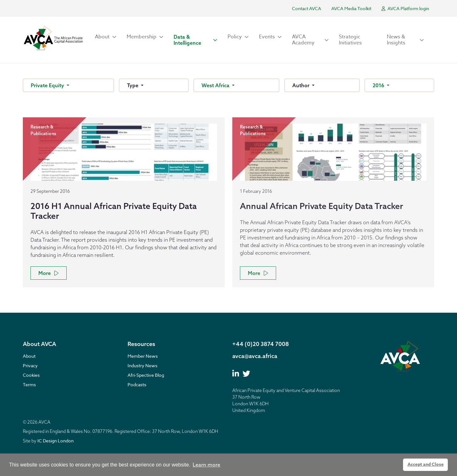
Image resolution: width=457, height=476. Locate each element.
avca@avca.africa (255, 356)
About (29, 356)
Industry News (142, 365)
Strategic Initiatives (350, 40)
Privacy (30, 365)
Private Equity (48, 85)
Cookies (31, 375)
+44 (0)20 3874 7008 (261, 344)
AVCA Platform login (405, 8)
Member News (143, 356)
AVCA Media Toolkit (351, 8)
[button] (106, 37)
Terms (29, 385)
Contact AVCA (307, 8)
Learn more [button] (206, 465)
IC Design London (56, 441)
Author (301, 85)
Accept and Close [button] (426, 464)
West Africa (216, 85)
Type (133, 85)
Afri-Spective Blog (146, 375)
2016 (379, 85)
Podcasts (137, 385)
